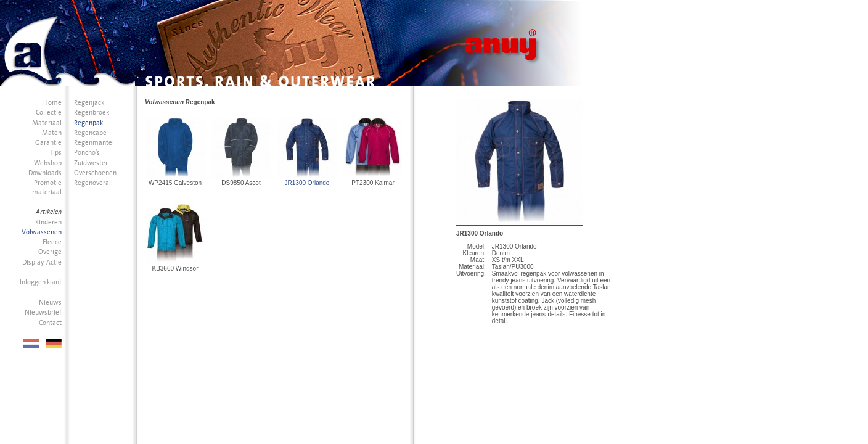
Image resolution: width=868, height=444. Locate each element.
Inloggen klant (41, 282)
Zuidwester (91, 163)
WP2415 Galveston (175, 183)
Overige (50, 252)
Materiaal (47, 123)
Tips (55, 153)
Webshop (48, 163)
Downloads (45, 173)
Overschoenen (95, 173)
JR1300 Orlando (307, 183)
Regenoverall (93, 183)
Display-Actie (42, 262)
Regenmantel (94, 143)
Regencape (90, 133)
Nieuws (50, 302)
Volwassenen (42, 232)
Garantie (48, 143)
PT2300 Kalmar (373, 183)
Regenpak (88, 123)
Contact (50, 323)
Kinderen (48, 222)
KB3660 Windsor (175, 269)
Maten (52, 133)
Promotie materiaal (47, 187)
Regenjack (89, 103)
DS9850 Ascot (241, 183)
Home (52, 103)
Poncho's (87, 153)
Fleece (52, 242)
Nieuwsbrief (43, 312)
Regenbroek (92, 113)
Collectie (49, 113)
